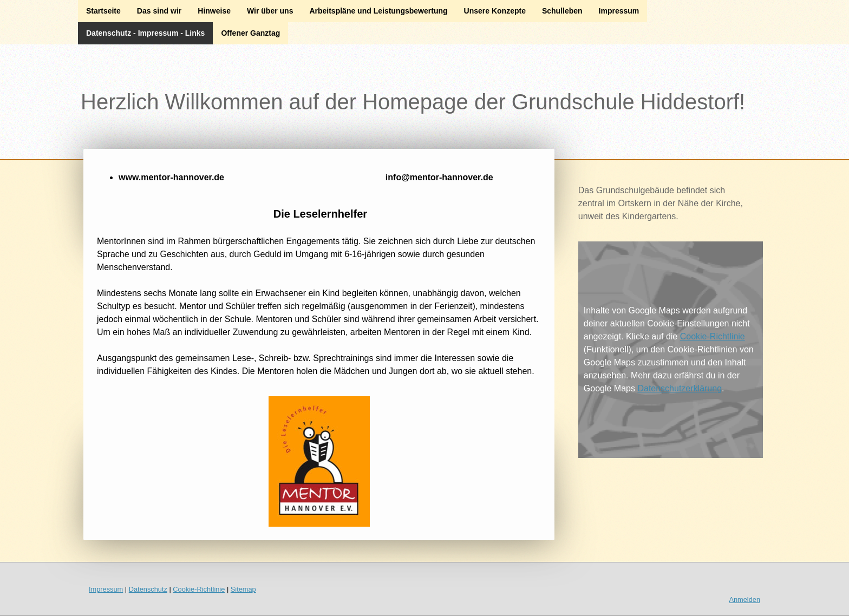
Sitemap (243, 589)
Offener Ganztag (250, 33)
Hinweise (214, 11)
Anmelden (744, 599)
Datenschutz (148, 589)
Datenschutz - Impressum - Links (145, 33)
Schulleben (562, 11)
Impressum (619, 11)
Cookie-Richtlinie (713, 336)
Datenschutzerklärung (680, 388)
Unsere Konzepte (495, 11)
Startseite (103, 11)
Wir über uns (270, 11)
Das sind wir (159, 11)
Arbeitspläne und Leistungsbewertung (378, 11)
